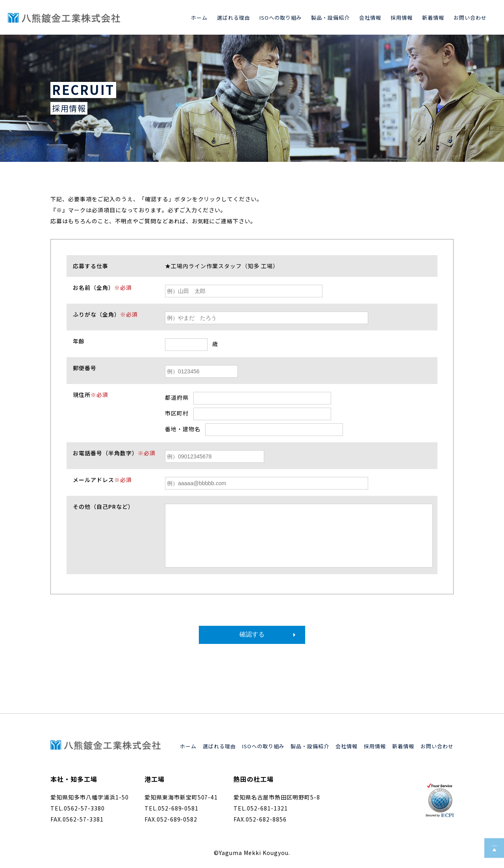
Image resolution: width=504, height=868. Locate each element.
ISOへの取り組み (281, 18)
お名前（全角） (102, 287)
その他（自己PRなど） (103, 506)
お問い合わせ (470, 18)
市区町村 (177, 413)
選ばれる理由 (233, 18)
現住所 (91, 395)
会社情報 (370, 18)
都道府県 (177, 397)
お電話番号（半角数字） (114, 453)
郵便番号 (85, 368)
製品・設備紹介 (330, 18)
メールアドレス (102, 480)
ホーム (199, 18)
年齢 (79, 341)
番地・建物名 (183, 429)
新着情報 (433, 18)
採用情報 (402, 18)
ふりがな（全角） (105, 314)
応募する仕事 (91, 266)
